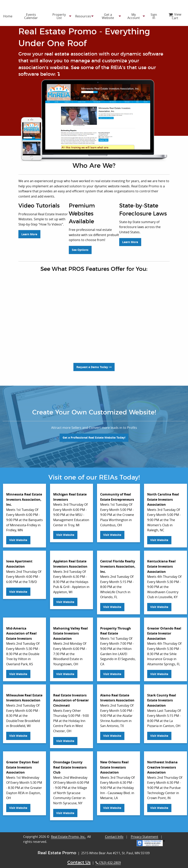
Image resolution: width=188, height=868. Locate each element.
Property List (59, 16)
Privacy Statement (144, 833)
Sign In (154, 16)
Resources (83, 16)
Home (8, 16)
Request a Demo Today (94, 364)
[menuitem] (8, 16)
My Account (134, 16)
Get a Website (108, 16)
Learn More (29, 247)
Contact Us (79, 859)
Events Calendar (31, 16)
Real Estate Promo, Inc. (68, 833)
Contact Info (114, 833)
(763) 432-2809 (108, 859)
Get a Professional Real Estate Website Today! (94, 434)
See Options (80, 247)
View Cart (175, 16)
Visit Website (18, 537)
